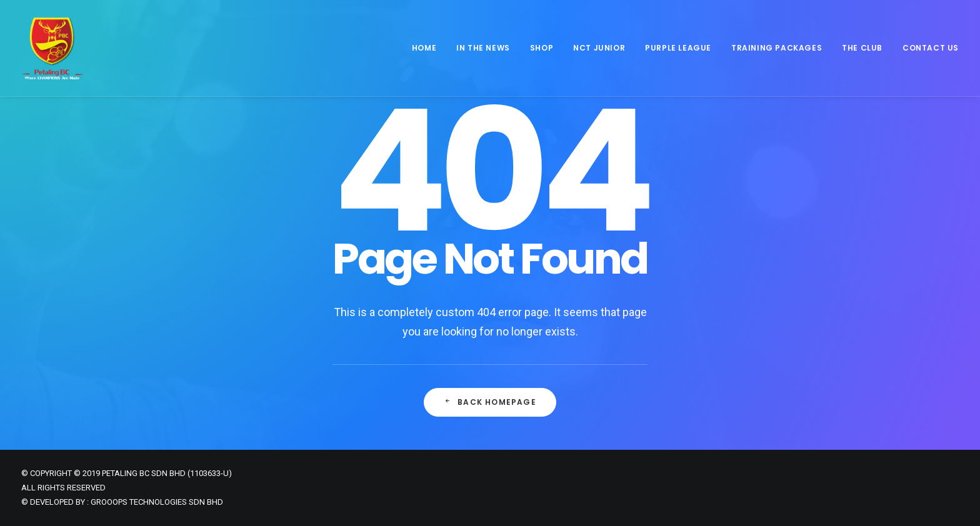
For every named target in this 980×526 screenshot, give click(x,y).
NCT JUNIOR (599, 48)
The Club (862, 48)
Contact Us (931, 48)
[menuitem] (428, 48)
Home (424, 48)
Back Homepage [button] (490, 402)
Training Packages (777, 48)
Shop (542, 48)
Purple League (678, 48)
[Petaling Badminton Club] (52, 48)
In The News (483, 48)
